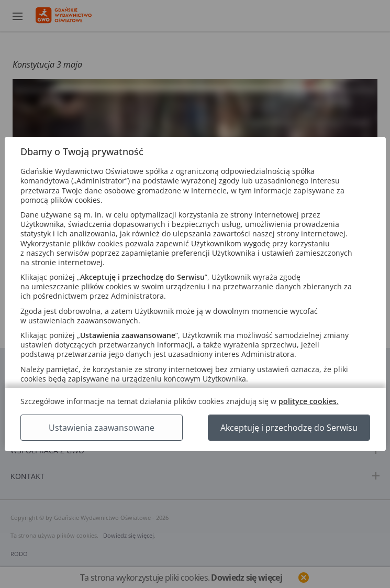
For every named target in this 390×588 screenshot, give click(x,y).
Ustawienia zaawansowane (102, 428)
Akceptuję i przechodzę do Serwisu (289, 428)
